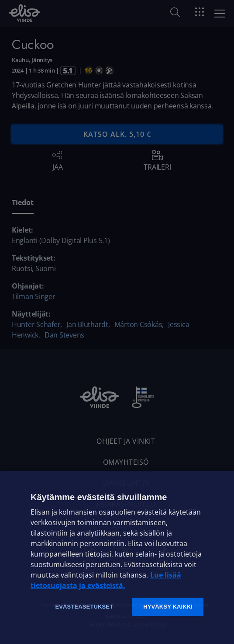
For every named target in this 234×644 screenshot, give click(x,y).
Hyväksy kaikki (168, 607)
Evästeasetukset (84, 607)
